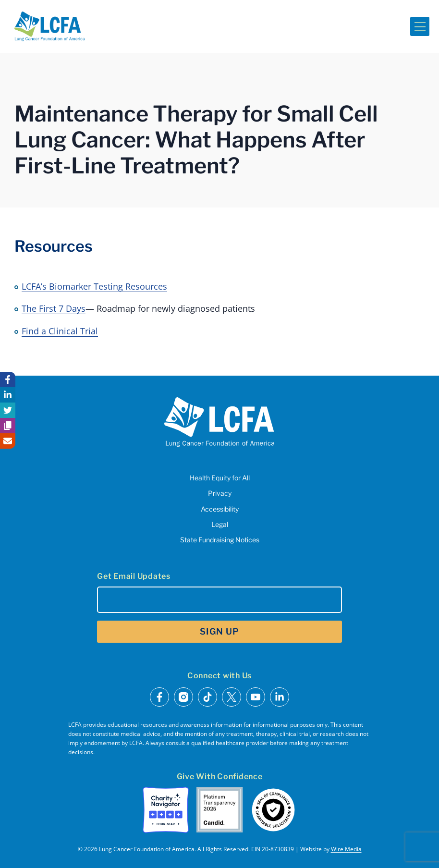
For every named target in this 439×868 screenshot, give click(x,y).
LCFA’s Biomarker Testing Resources (94, 286)
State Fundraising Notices (220, 540)
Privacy (220, 493)
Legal (220, 524)
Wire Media (346, 849)
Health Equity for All (220, 478)
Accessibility (220, 509)
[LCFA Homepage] (50, 26)
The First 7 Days (54, 308)
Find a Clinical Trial (60, 331)
